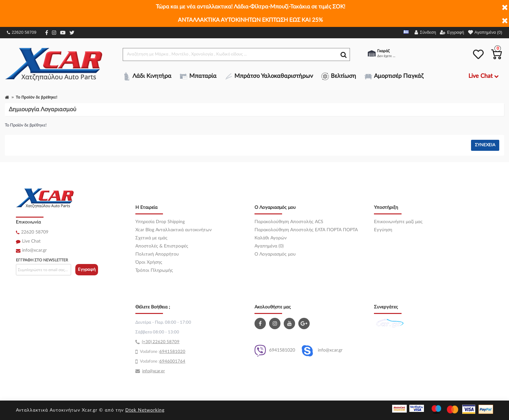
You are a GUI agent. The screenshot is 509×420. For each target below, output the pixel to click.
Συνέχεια (485, 145)
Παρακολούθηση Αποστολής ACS (289, 222)
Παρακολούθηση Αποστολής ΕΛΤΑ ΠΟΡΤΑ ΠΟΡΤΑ (306, 230)
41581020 (175, 352)
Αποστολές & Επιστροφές (162, 246)
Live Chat (31, 241)
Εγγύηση (383, 230)
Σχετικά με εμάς (151, 238)
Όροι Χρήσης (149, 262)
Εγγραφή (87, 270)
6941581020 (275, 351)
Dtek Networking (145, 410)
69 (162, 352)
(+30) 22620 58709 (161, 342)
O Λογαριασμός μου (275, 254)
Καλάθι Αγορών (271, 238)
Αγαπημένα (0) (269, 246)
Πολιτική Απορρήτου (157, 254)
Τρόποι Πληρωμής (154, 270)
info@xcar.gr (34, 250)
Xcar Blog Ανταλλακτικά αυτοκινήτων (174, 230)
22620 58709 (22, 32)
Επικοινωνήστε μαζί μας (398, 222)
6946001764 (172, 361)
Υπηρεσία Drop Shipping (160, 222)
